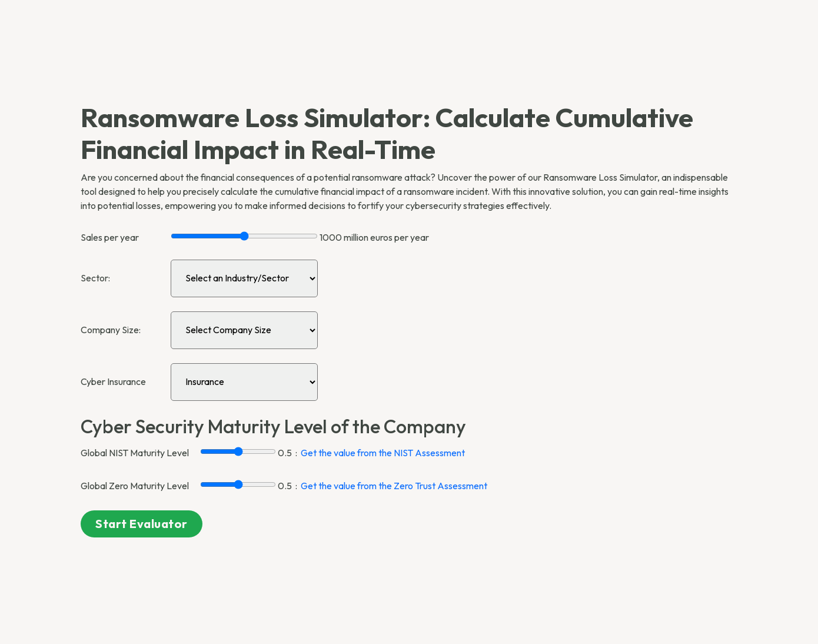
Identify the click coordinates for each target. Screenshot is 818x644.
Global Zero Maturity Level (135, 486)
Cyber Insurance (113, 381)
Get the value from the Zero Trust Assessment (394, 486)
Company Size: (111, 330)
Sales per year (110, 237)
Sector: (95, 278)
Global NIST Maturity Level (135, 453)
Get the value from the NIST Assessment (383, 453)
